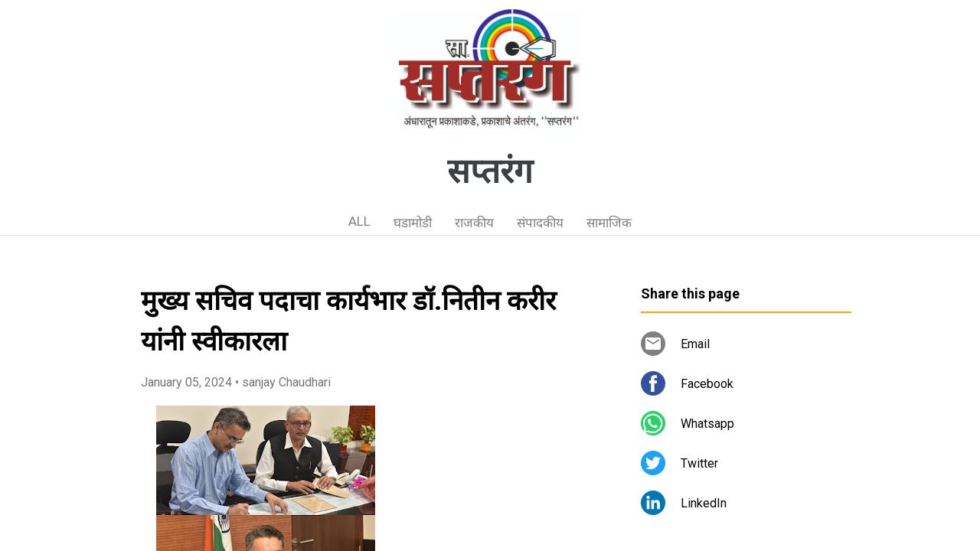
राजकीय (474, 223)
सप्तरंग (490, 171)
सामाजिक (609, 223)
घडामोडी (413, 223)
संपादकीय (540, 223)
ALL (359, 221)
